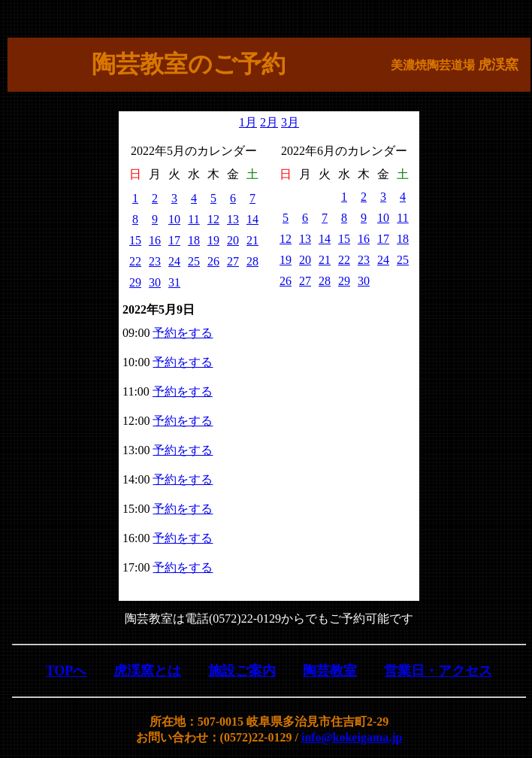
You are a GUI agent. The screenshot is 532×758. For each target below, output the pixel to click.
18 (194, 240)
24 (174, 261)
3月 (290, 122)
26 (213, 261)
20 (233, 240)
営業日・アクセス (438, 671)
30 (155, 282)
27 (233, 261)
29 (135, 282)
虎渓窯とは (147, 671)
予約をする (183, 333)
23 (155, 261)
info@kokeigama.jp (352, 737)
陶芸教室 (330, 671)
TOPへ (66, 671)
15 (135, 240)
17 (174, 240)
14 (252, 219)
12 (213, 219)
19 (213, 240)
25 (194, 261)
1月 (248, 122)
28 (252, 261)
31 (174, 282)
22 (135, 261)
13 (233, 219)
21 (252, 240)
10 (174, 219)
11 (193, 219)
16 (155, 240)
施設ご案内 (242, 671)
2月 (269, 122)
